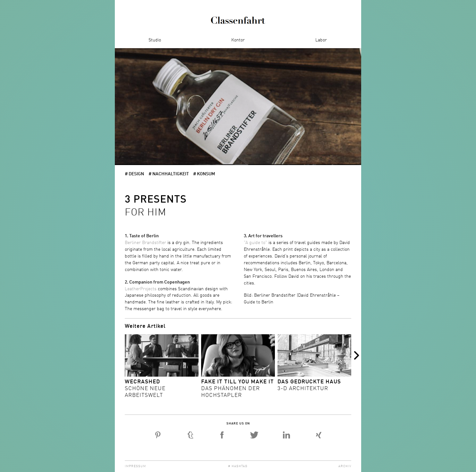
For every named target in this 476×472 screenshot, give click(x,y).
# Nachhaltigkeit (169, 174)
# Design (134, 174)
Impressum (135, 466)
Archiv (345, 466)
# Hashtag (238, 466)
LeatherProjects (141, 289)
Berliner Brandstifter (146, 243)
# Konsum (204, 174)
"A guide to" (255, 243)
